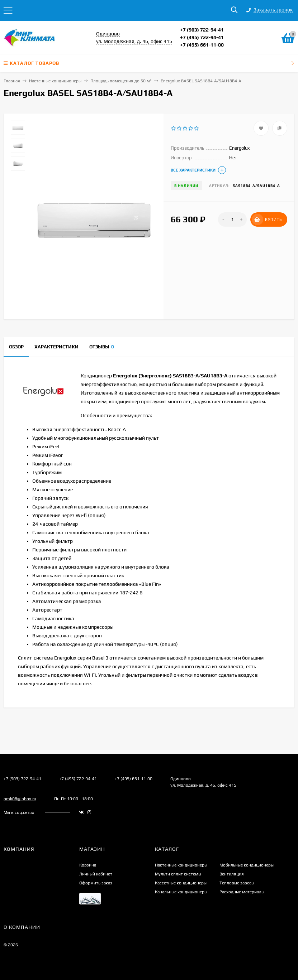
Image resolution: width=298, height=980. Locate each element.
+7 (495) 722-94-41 (202, 37)
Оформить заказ (96, 883)
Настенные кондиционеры (55, 81)
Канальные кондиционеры (181, 892)
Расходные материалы (242, 892)
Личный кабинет (96, 874)
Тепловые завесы (237, 883)
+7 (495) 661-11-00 (202, 45)
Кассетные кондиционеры (181, 883)
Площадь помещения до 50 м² (121, 81)
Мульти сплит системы (178, 874)
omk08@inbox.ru (20, 799)
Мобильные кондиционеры (247, 865)
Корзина (88, 865)
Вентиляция (232, 874)
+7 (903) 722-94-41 (202, 30)
